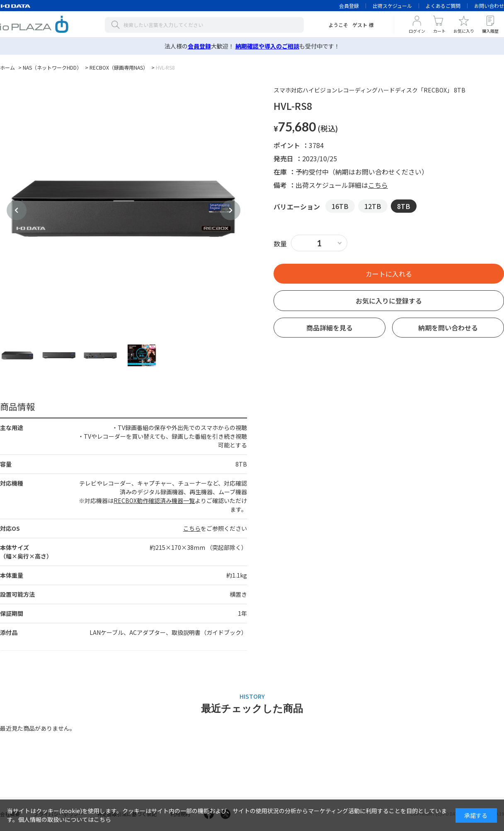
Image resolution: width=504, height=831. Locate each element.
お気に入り (464, 31)
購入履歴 (490, 31)
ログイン (417, 31)
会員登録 (349, 6)
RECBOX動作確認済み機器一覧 (154, 501)
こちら (192, 528)
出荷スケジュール (392, 6)
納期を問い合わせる (448, 328)
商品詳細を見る (330, 328)
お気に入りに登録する (389, 301)
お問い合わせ (489, 6)
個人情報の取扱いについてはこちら (65, 819)
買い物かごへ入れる (389, 274)
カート (439, 31)
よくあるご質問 (443, 6)
